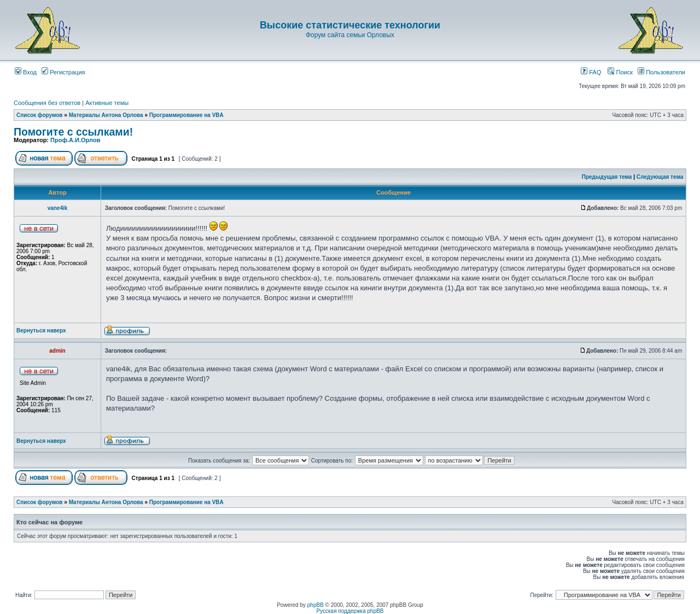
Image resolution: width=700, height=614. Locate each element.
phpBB (316, 605)
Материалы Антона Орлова (106, 115)
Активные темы (107, 103)
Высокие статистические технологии (350, 25)
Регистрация (63, 72)
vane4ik (58, 208)
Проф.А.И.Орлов (75, 140)
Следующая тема (660, 177)
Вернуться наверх (41, 331)
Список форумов (40, 115)
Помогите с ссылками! (73, 132)
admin (57, 351)
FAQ (591, 72)
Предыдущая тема (607, 177)
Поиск (620, 72)
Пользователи (661, 72)
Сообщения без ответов (47, 103)
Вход (26, 72)
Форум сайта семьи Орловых (350, 35)
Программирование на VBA (186, 115)
